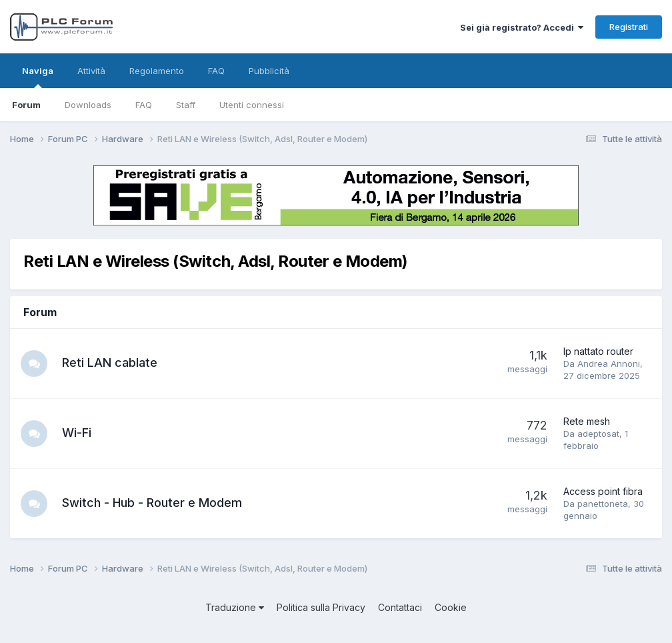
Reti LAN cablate (110, 363)
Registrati (629, 27)
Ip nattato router (598, 351)
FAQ (144, 105)
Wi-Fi (77, 433)
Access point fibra (603, 491)
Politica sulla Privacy (321, 607)
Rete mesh (587, 421)
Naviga (38, 77)
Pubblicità (269, 71)
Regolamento (157, 71)
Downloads (88, 105)
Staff (186, 105)
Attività (91, 71)
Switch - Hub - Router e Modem (152, 503)
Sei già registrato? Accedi (522, 27)
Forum (26, 105)
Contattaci (400, 607)
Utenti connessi (252, 105)
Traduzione (235, 607)
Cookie (451, 607)
